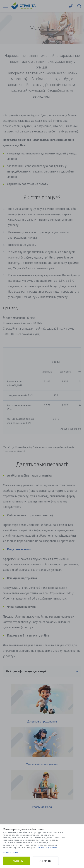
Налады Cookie (10, 852)
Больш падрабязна (48, 847)
